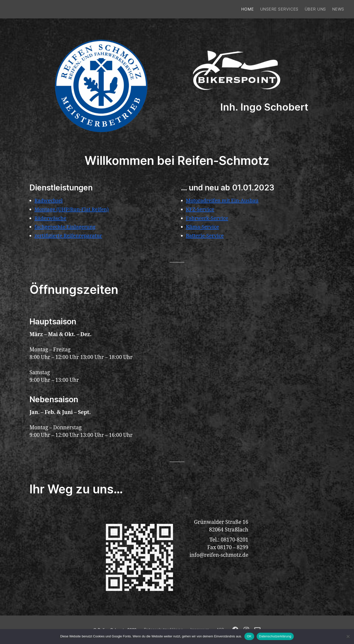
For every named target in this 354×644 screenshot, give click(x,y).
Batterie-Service (205, 236)
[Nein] (348, 636)
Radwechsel (49, 201)
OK (249, 636)
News (338, 9)
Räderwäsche (51, 218)
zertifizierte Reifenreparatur (69, 236)
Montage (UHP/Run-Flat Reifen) (73, 209)
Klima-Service (203, 227)
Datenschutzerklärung (275, 636)
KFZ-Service (200, 209)
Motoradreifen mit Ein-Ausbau (223, 201)
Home (247, 9)
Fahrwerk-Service (208, 218)
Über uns (315, 9)
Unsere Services (279, 9)
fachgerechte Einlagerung (66, 227)
